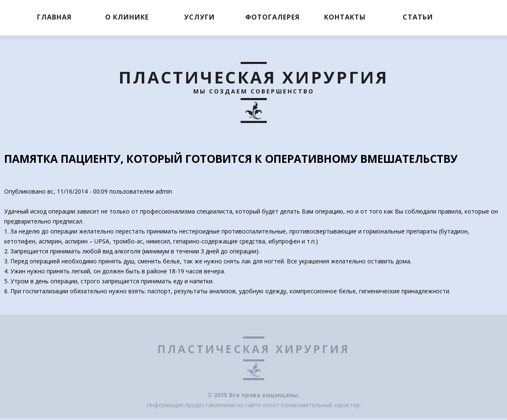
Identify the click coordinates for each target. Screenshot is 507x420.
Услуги (199, 17)
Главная (54, 17)
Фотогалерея (272, 17)
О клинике (127, 17)
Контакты (345, 17)
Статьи (418, 17)
